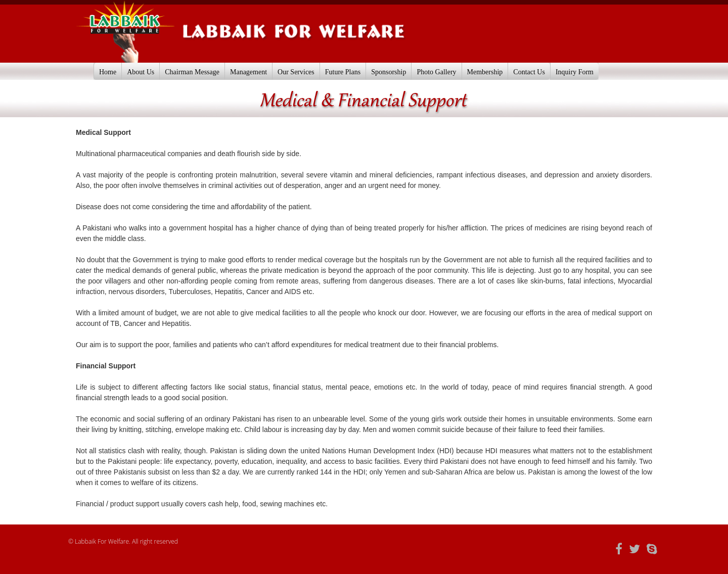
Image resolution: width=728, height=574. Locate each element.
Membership (485, 72)
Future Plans (343, 72)
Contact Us (529, 72)
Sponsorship (389, 72)
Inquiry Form (575, 72)
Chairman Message (192, 72)
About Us (141, 72)
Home (108, 72)
